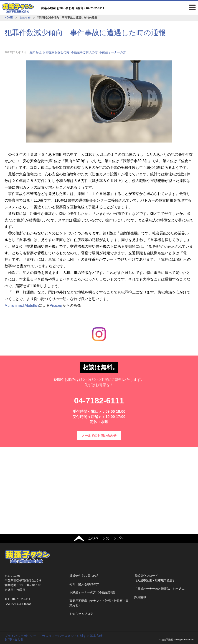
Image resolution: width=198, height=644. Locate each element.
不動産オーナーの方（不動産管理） (93, 592)
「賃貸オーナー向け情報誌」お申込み (159, 589)
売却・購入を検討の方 (84, 584)
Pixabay (56, 305)
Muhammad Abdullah (22, 305)
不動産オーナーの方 (113, 52)
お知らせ (25, 18)
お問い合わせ (14, 639)
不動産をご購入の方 (84, 52)
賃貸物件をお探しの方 (84, 576)
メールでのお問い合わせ (99, 436)
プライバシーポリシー (20, 636)
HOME (9, 18)
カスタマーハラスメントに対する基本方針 (72, 636)
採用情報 (140, 597)
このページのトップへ (106, 538)
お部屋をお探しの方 (56, 52)
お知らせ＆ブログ (81, 614)
